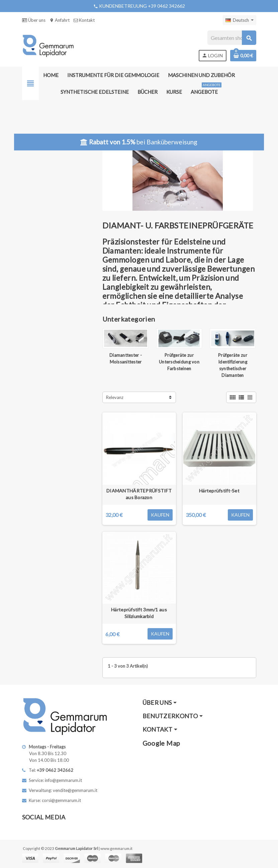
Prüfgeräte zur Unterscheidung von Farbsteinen (179, 362)
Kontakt (84, 20)
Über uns (34, 20)
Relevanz (115, 397)
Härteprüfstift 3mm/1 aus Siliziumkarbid (139, 613)
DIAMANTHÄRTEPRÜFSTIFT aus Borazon (139, 494)
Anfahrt (60, 20)
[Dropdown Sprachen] (240, 20)
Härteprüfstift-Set (219, 491)
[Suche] (232, 38)
